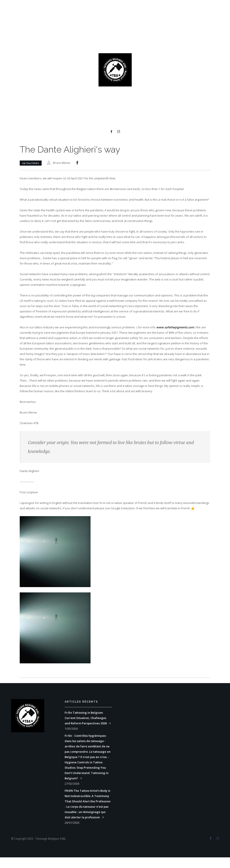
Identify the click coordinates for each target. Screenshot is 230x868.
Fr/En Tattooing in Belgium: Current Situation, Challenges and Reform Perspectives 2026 (86, 718)
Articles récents (81, 702)
